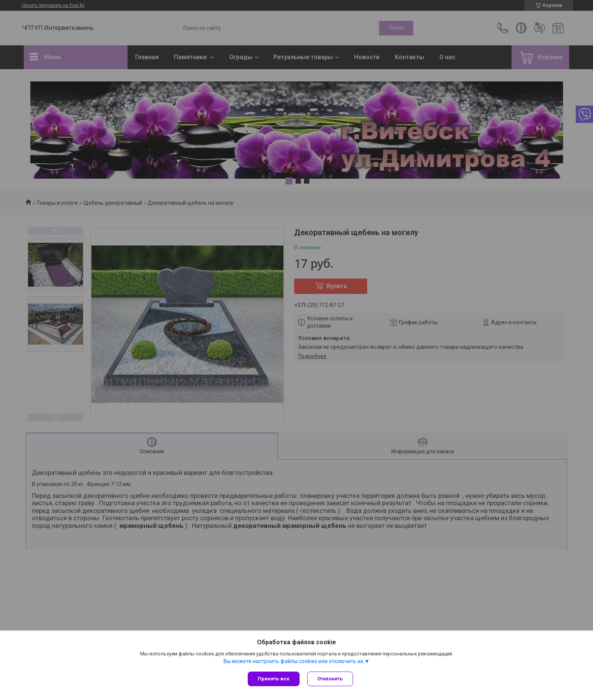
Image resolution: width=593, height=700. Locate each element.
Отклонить (330, 679)
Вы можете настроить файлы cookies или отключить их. (294, 661)
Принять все (274, 679)
